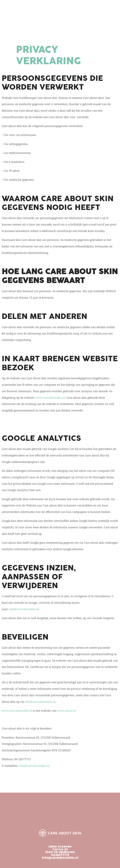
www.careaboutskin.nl (50, 398)
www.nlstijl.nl (67, 711)
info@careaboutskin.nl (24, 609)
